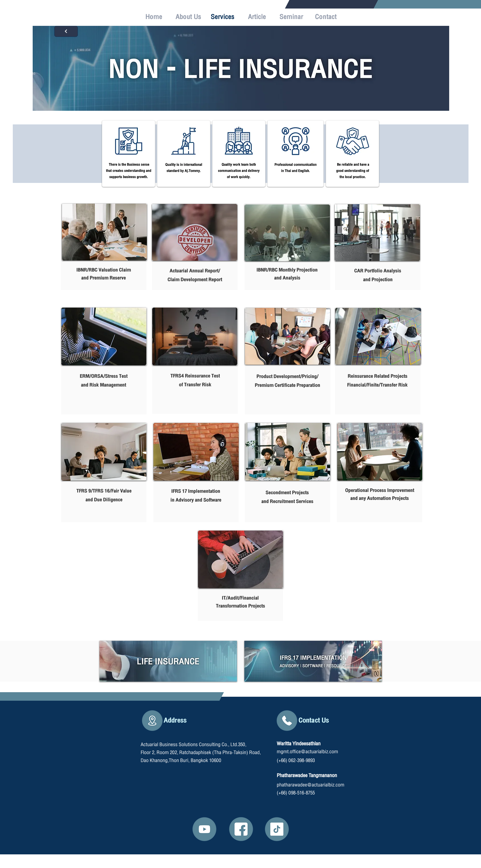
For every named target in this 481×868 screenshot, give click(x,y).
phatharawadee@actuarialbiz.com (311, 785)
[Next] (66, 31)
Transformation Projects (240, 606)
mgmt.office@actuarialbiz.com (307, 752)
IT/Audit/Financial (240, 598)
